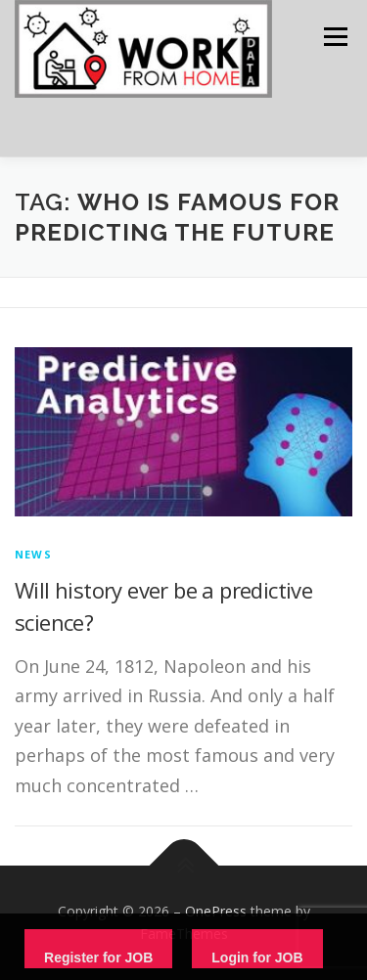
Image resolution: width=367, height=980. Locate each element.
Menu (334, 37)
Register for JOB (98, 958)
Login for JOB (257, 958)
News (33, 554)
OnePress (216, 911)
